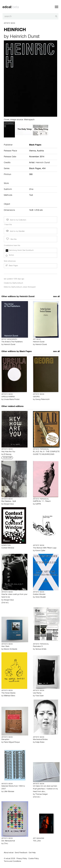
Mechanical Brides (40, 740)
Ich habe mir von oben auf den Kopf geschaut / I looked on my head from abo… (45, 789)
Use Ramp (37, 693)
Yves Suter (40, 696)
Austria (40, 151)
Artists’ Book (9, 23)
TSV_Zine (37, 841)
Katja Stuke (40, 742)
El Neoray (8, 455)
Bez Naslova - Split (9, 501)
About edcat (9, 853)
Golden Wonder (39, 595)
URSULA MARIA (8, 397)
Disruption (5, 740)
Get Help (32, 853)
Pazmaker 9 (38, 647)
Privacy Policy (22, 859)
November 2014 (37, 157)
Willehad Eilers (9, 696)
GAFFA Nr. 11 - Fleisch (42, 501)
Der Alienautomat (8, 841)
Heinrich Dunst (25, 37)
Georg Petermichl (42, 400)
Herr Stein (5, 647)
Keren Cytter (40, 551)
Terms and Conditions (12, 861)
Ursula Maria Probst (12, 400)
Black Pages (26, 352)
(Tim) (6, 844)
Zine (31, 190)
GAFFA (38, 504)
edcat (25, 287)
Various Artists (41, 649)
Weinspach (32, 287)
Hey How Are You (8, 452)
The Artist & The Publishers (12, 342)
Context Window (8, 548)
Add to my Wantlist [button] (15, 231)
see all (56, 297)
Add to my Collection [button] (16, 220)
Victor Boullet (41, 597)
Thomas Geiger (42, 794)
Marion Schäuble (10, 649)
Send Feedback (21, 853)
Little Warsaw (9, 792)
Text (31, 195)
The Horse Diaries (8, 693)
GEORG (36, 397)
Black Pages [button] (12, 266)
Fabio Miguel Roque (12, 742)
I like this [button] (11, 239)
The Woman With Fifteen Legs (45, 548)
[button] (31, 250)
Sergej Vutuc (9, 504)
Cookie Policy (34, 859)
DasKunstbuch (18, 283)
